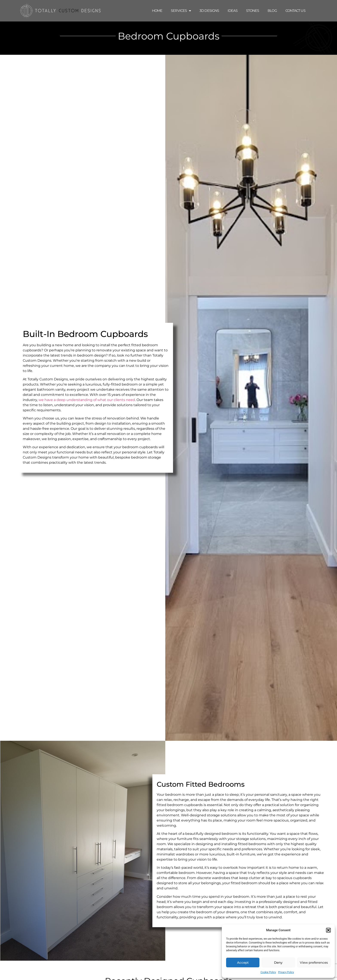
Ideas (233, 11)
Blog (272, 11)
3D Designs (209, 11)
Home (157, 11)
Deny (278, 962)
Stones (253, 11)
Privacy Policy (286, 972)
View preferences (314, 962)
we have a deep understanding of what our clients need (87, 400)
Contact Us (295, 11)
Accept (243, 962)
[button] (328, 930)
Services (181, 11)
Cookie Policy (268, 972)
